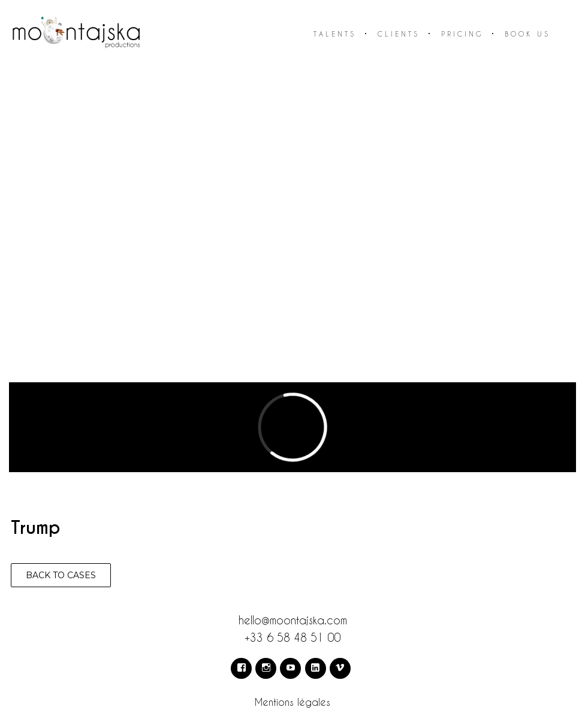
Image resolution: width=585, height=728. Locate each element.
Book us (527, 34)
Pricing (462, 34)
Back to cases (61, 575)
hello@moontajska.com (293, 620)
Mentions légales (292, 702)
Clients (399, 34)
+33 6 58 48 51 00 (292, 637)
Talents (335, 34)
